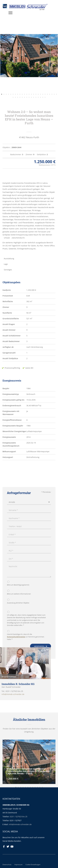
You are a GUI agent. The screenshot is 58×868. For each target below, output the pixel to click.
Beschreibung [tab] (10, 173)
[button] (2, 96)
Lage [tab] (6, 264)
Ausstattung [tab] (9, 259)
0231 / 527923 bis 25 (19, 817)
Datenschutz (7, 864)
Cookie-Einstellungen (33, 864)
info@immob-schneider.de (20, 824)
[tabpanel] (29, 216)
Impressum (18, 864)
